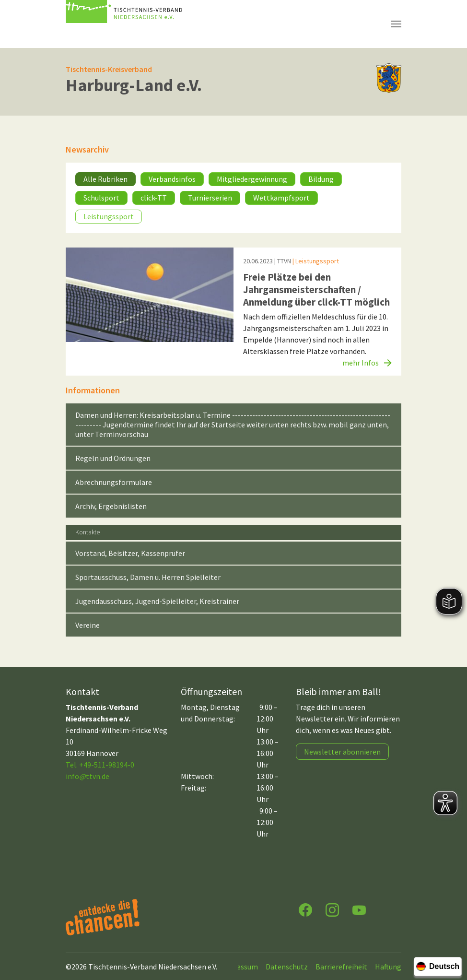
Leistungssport (109, 216)
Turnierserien (210, 198)
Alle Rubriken (105, 179)
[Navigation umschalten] (396, 24)
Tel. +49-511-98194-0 (100, 765)
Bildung (321, 179)
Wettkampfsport (281, 198)
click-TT (154, 198)
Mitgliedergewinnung (252, 179)
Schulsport (101, 198)
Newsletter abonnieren (342, 752)
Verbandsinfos (172, 179)
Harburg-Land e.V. (134, 85)
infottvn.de (88, 776)
